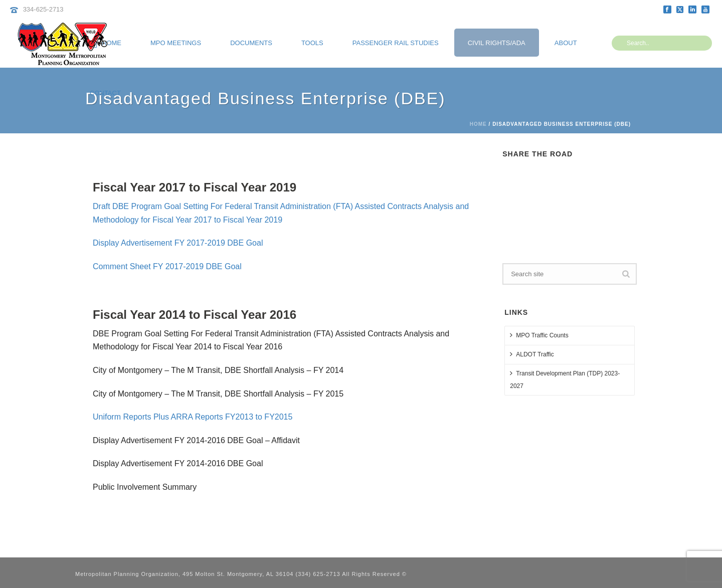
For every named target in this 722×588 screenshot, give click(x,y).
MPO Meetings (176, 43)
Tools (312, 43)
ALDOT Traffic (532, 354)
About (566, 43)
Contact (105, 93)
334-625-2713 (43, 9)
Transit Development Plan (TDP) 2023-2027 (565, 379)
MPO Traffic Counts (539, 335)
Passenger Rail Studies (396, 43)
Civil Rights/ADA (497, 43)
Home (478, 124)
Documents (251, 43)
